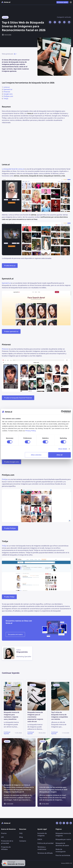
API (2, 837)
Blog (21, 837)
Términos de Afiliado (45, 853)
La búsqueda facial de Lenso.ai (13, 169)
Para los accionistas (63, 855)
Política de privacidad (45, 843)
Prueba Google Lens (12, 462)
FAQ (21, 833)
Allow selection (36, 455)
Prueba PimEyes (10, 528)
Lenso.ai (7, 87)
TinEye (6, 99)
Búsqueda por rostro (63, 839)
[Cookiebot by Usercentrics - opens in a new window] (62, 412)
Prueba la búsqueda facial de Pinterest (18, 398)
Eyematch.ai (8, 89)
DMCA (40, 839)
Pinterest (7, 92)
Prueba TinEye (9, 597)
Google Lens (8, 94)
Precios (4, 833)
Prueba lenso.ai (10, 266)
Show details (63, 449)
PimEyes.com (8, 96)
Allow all (60, 455)
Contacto (23, 841)
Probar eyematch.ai (11, 331)
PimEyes (5, 479)
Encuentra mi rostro (15, 634)
